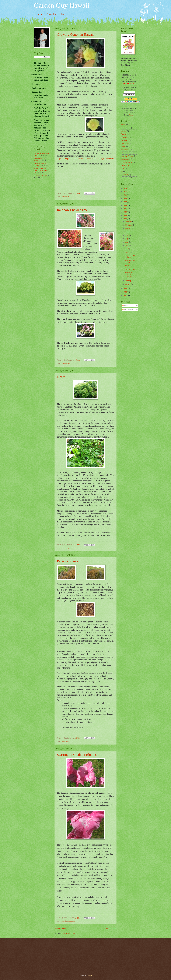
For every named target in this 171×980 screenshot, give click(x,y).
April (127, 249)
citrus (123, 125)
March (128, 252)
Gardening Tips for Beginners (40, 164)
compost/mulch (126, 128)
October (128, 228)
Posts (125, 306)
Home (39, 14)
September (129, 232)
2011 (125, 295)
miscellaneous (126, 150)
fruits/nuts (124, 137)
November (129, 225)
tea (122, 172)
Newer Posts (60, 929)
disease (123, 131)
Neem (61, 377)
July (127, 239)
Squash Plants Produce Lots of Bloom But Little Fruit (42, 170)
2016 (125, 212)
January (128, 284)
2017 (125, 209)
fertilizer (124, 134)
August (128, 235)
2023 (125, 188)
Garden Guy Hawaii (62, 5)
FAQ (63, 14)
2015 (125, 215)
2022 (125, 192)
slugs (123, 169)
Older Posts (111, 929)
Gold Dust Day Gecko (41, 175)
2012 (125, 292)
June (127, 242)
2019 (125, 202)
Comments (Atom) (69, 934)
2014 (125, 219)
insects (64, 921)
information (125, 143)
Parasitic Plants (67, 561)
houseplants (125, 140)
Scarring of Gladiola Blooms (77, 755)
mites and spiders (127, 153)
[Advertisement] (43, 217)
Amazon (132, 115)
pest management (67, 548)
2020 (125, 198)
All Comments (128, 310)
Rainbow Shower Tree (72, 210)
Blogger (89, 975)
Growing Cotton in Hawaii (75, 34)
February (128, 281)
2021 (125, 195)
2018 (125, 205)
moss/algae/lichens (127, 156)
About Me (52, 14)
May (127, 246)
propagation (125, 165)
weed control (66, 741)
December (129, 222)
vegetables (124, 175)
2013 (125, 289)
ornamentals (66, 197)
